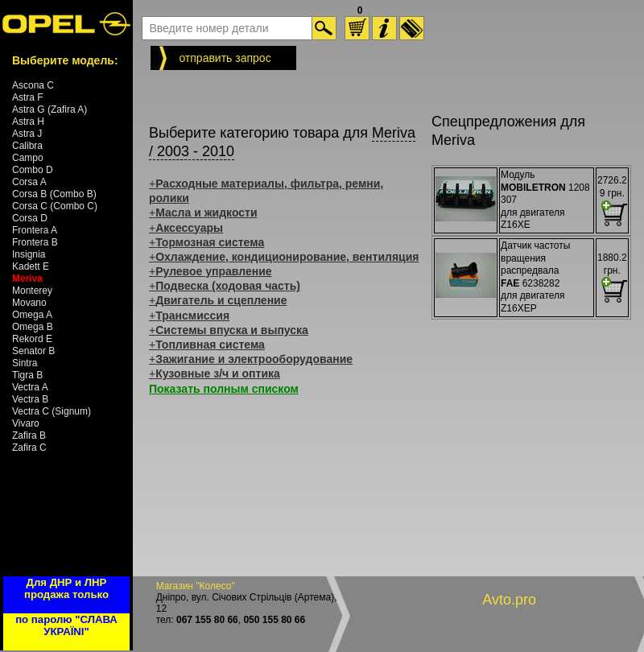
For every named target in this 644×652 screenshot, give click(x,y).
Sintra (25, 363)
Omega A (32, 315)
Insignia (29, 254)
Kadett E (31, 266)
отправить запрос (225, 58)
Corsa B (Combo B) (54, 194)
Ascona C (33, 85)
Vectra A (30, 387)
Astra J (27, 134)
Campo (28, 158)
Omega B (33, 327)
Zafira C (29, 448)
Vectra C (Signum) (52, 411)
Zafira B (29, 435)
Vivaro (26, 423)
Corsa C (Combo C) (55, 206)
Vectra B (30, 399)
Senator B (33, 351)
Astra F (28, 97)
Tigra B (27, 375)
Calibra (27, 146)
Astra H (28, 122)
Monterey (32, 291)
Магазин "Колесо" (196, 586)
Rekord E (32, 339)
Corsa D (30, 218)
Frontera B (35, 242)
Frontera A (35, 230)
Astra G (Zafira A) (50, 109)
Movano (29, 303)
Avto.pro (509, 600)
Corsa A (29, 182)
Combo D (33, 170)
